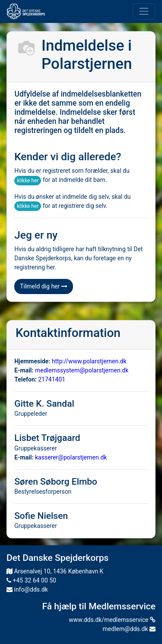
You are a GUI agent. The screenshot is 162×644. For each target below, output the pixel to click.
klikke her (28, 181)
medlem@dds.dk (129, 629)
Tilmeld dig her (44, 286)
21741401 (52, 379)
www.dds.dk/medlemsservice (112, 620)
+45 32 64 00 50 (31, 580)
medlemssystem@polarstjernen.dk (82, 370)
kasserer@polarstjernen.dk (71, 457)
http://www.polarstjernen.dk (89, 361)
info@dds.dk (27, 589)
